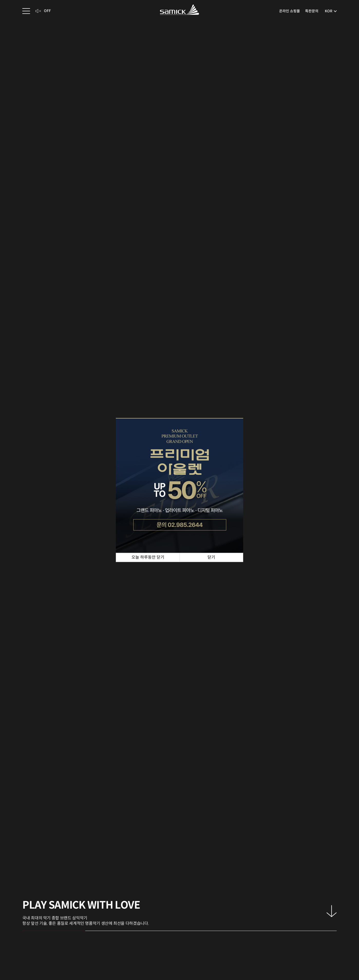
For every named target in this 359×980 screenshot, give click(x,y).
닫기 (211, 557)
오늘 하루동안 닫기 (148, 557)
